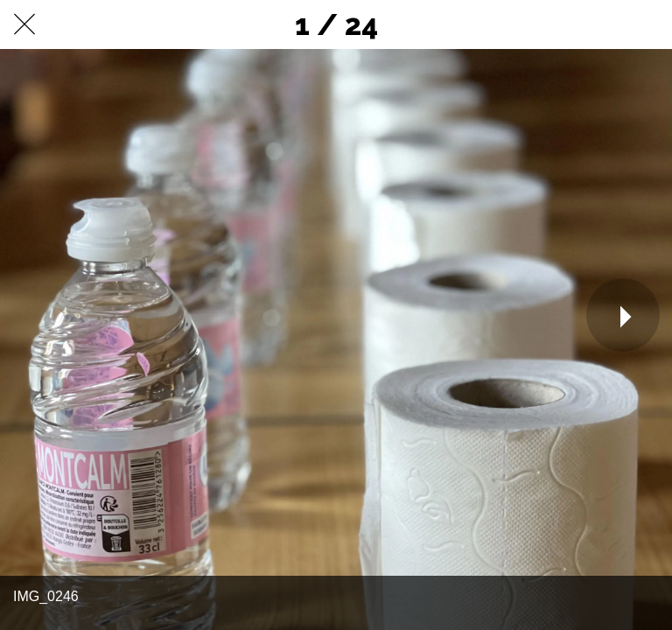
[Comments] (647, 24)
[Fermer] (24, 24)
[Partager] (602, 24)
